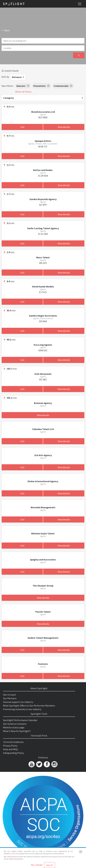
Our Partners (10, 698)
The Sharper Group (43, 586)
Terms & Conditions (13, 742)
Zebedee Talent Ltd (43, 429)
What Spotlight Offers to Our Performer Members (29, 706)
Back (5, 30)
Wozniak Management (43, 507)
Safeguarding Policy (13, 753)
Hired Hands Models (43, 287)
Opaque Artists (43, 141)
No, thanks (37, 865)
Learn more (15, 854)
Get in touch (9, 695)
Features (43, 664)
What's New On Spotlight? (17, 731)
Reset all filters (23, 92)
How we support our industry (18, 702)
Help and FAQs (11, 749)
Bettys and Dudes (43, 170)
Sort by (5, 77)
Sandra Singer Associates (43, 316)
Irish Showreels (43, 374)
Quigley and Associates (43, 560)
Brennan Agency (43, 403)
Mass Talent (43, 257)
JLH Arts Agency (43, 455)
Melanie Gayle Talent (43, 533)
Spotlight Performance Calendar (20, 720)
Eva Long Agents (43, 345)
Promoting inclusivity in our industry (22, 709)
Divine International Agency (43, 481)
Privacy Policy (10, 746)
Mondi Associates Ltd (43, 112)
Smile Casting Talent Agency (43, 228)
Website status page (14, 727)
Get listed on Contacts (15, 724)
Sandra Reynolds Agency (43, 199)
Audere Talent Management (43, 638)
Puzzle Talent (43, 612)
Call (22, 127)
